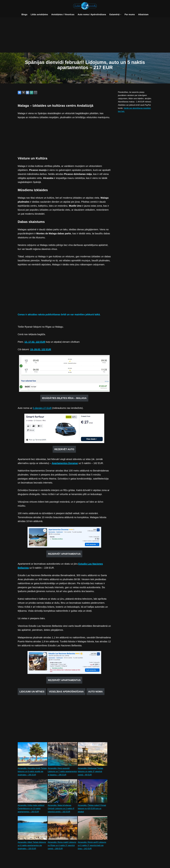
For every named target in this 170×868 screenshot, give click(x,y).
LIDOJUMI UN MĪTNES (32, 692)
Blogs (24, 15)
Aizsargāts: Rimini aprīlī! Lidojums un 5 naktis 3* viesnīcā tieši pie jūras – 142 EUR (92, 846)
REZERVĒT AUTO (64, 450)
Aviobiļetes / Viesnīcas (63, 15)
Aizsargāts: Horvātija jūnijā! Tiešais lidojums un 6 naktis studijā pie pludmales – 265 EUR (32, 772)
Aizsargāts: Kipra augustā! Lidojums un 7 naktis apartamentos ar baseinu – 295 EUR (62, 772)
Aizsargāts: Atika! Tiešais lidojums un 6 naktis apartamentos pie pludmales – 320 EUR (32, 846)
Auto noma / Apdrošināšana (92, 15)
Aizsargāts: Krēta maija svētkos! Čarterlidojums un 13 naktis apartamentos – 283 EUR (31, 809)
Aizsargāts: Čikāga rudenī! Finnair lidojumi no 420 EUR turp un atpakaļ (92, 809)
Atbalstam (143, 15)
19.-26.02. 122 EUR (41, 350)
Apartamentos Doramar (65, 464)
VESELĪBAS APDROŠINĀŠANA (66, 692)
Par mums (130, 15)
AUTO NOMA (95, 692)
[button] (121, 15)
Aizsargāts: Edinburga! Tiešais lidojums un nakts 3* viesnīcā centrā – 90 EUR (90, 772)
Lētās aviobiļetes (39, 15)
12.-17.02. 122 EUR (35, 342)
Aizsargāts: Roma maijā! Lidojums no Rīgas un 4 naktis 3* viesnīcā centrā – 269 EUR (62, 846)
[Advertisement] (85, 35)
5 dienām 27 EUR (42, 408)
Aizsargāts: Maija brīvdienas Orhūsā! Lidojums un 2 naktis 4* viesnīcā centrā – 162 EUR (61, 809)
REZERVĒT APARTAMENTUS (64, 554)
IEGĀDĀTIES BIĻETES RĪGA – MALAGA (64, 398)
